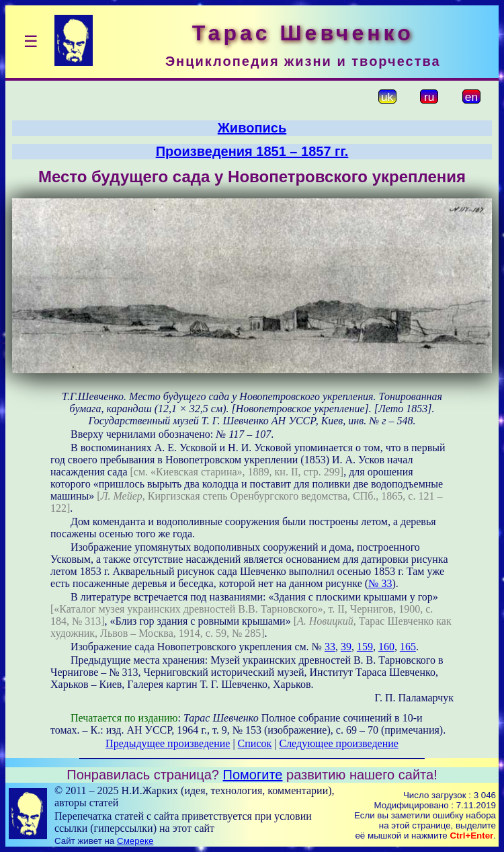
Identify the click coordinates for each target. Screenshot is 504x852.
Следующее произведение (338, 743)
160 (386, 647)
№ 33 (380, 583)
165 (408, 647)
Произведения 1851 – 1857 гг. (252, 151)
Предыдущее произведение (168, 743)
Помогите (253, 775)
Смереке (135, 841)
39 (346, 647)
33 (330, 647)
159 (365, 647)
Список (255, 743)
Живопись (252, 128)
